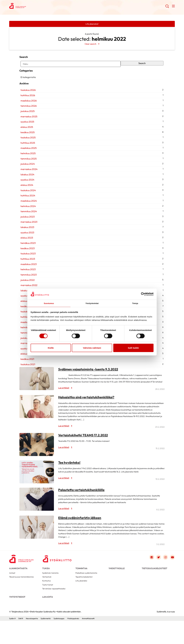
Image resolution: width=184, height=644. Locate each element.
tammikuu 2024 (28, 227)
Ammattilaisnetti (98, 642)
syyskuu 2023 (26, 248)
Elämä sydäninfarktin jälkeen (81, 533)
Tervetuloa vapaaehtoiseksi (55, 610)
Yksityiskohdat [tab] (92, 303)
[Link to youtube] (172, 573)
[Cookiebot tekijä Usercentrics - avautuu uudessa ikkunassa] (141, 294)
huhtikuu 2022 (27, 332)
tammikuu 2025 (27, 174)
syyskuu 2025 (26, 137)
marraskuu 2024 (28, 185)
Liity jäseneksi (82, 600)
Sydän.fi (13, 642)
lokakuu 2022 (26, 306)
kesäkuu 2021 (26, 374)
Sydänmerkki (50, 642)
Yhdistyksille (117, 585)
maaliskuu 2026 (27, 116)
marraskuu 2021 (28, 359)
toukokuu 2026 (27, 106)
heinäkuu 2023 (27, 258)
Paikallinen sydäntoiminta (88, 591)
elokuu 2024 (26, 200)
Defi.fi (22, 642)
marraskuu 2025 (28, 132)
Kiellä (51, 348)
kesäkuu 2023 (26, 264)
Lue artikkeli (65, 403)
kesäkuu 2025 (26, 148)
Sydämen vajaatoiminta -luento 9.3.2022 (91, 384)
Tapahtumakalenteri (85, 596)
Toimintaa (81, 585)
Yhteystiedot (17, 618)
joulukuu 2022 (26, 295)
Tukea (46, 585)
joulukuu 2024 (27, 179)
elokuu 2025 (26, 142)
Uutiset (13, 591)
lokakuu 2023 (26, 243)
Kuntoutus (47, 600)
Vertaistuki (47, 596)
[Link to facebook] (149, 573)
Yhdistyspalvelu (81, 642)
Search (143, 67)
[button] (167, 7)
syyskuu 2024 (26, 195)
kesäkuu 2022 (26, 322)
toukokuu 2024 (27, 206)
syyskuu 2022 (26, 311)
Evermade (170, 635)
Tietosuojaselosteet (155, 585)
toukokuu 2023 (27, 269)
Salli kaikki (133, 348)
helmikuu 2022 (27, 343)
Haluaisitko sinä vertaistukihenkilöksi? (88, 413)
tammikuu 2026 (27, 121)
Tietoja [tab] (135, 303)
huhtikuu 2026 (27, 111)
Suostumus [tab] (49, 303)
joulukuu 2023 (26, 232)
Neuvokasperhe (35, 642)
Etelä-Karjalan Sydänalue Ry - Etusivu (32, 7)
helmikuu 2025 (27, 169)
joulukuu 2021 (26, 353)
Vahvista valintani (92, 348)
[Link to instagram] (164, 573)
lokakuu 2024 (26, 190)
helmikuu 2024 (27, 222)
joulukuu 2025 (26, 127)
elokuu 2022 (26, 316)
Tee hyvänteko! (70, 478)
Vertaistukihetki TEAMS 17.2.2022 (85, 450)
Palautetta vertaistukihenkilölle (83, 505)
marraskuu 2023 (28, 237)
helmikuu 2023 (27, 285)
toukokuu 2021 (27, 380)
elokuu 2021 (25, 369)
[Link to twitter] (156, 573)
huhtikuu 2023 (27, 274)
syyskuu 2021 (26, 364)
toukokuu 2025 (27, 153)
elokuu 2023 (26, 253)
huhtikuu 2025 (27, 158)
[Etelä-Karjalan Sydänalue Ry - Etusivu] (24, 574)
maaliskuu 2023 (27, 280)
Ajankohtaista (18, 585)
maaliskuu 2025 (27, 164)
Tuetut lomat (48, 605)
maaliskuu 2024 (28, 216)
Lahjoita (48, 618)
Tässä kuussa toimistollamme (23, 596)
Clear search (90, 44)
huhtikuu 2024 (27, 211)
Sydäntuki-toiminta (52, 591)
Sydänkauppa (65, 642)
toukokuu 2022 (27, 327)
